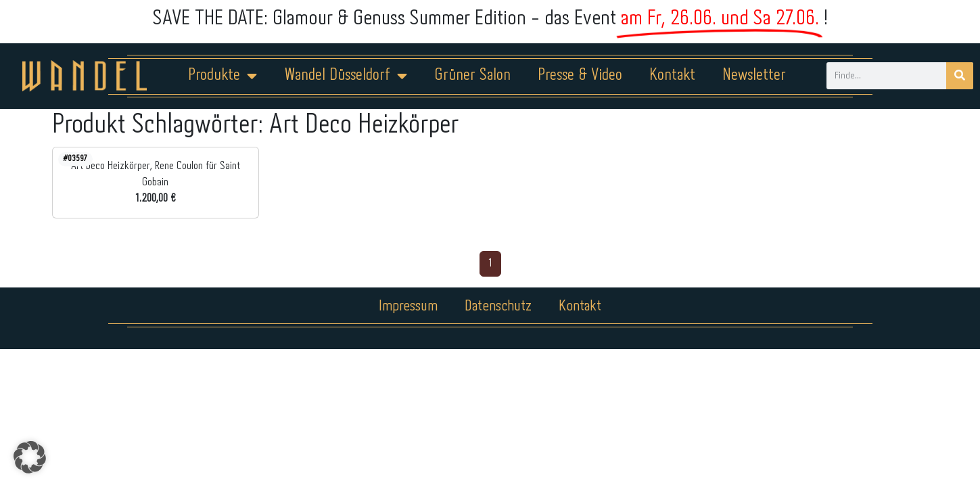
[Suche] (960, 76)
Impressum (408, 306)
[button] (30, 457)
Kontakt (672, 75)
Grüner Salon (472, 75)
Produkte (223, 76)
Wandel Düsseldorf (346, 76)
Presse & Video (580, 75)
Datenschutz (498, 306)
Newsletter (754, 75)
